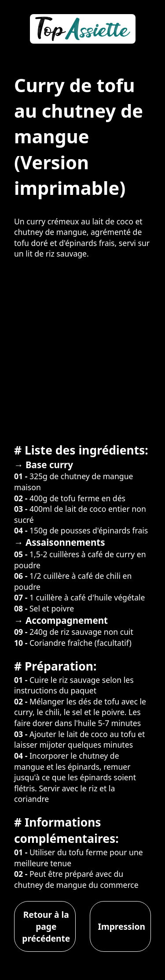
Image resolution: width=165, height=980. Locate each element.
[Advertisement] (82, 350)
